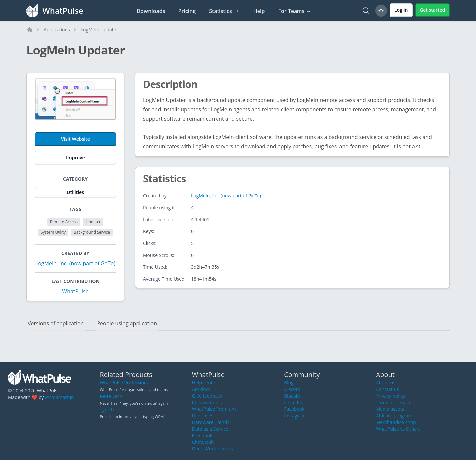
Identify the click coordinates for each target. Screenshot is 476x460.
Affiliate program (394, 416)
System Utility (53, 232)
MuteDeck (111, 396)
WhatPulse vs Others (398, 429)
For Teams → (295, 11)
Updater (93, 222)
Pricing (187, 11)
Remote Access (64, 222)
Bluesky (292, 396)
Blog (289, 383)
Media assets (390, 409)
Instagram (295, 416)
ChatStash (203, 442)
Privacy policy (391, 396)
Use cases (203, 416)
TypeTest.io (112, 410)
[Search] (366, 11)
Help (259, 11)
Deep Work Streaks (213, 449)
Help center (205, 383)
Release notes (207, 402)
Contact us (388, 389)
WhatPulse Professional (125, 383)
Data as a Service (210, 429)
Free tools (203, 435)
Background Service (92, 232)
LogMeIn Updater (99, 30)
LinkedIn (293, 402)
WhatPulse (75, 291)
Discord (292, 389)
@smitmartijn (59, 397)
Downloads (151, 11)
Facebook (294, 409)
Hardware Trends (211, 422)
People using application (127, 323)
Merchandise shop (396, 422)
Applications (57, 30)
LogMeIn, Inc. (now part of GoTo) (75, 263)
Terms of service (394, 402)
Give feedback (207, 396)
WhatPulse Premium (214, 409)
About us (386, 383)
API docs (201, 389)
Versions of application (56, 323)
